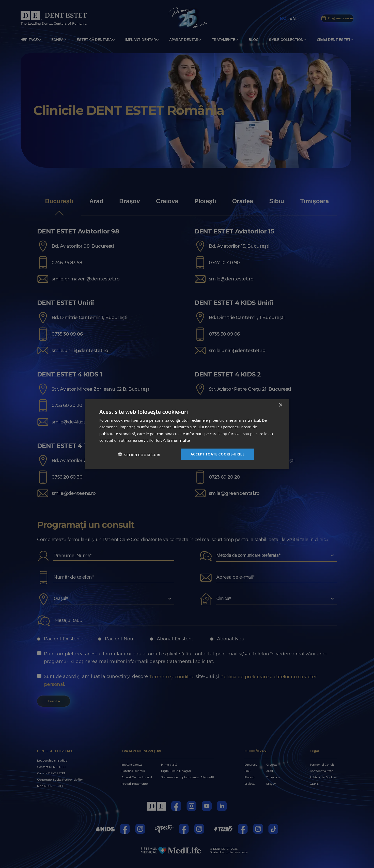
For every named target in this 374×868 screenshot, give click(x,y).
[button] (139, 454)
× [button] (280, 405)
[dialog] (187, 434)
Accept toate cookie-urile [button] (217, 454)
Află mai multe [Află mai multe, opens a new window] (176, 440)
